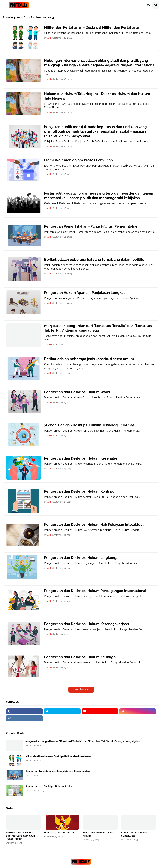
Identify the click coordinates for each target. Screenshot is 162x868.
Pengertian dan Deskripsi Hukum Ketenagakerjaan (86, 624)
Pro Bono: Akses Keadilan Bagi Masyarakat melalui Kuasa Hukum (20, 836)
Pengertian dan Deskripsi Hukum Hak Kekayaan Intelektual (94, 525)
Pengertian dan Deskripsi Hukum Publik (49, 787)
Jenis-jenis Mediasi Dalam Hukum (98, 834)
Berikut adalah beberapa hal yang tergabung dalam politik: (94, 260)
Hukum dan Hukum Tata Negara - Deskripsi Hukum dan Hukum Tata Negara (97, 96)
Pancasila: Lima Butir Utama (61, 833)
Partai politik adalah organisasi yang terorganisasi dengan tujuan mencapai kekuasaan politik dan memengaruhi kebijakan (99, 196)
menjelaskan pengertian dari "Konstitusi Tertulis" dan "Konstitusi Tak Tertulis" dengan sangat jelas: (98, 328)
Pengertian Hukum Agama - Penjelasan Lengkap (85, 293)
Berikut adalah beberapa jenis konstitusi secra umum (89, 359)
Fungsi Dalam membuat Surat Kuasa (135, 834)
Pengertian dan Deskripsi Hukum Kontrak (79, 491)
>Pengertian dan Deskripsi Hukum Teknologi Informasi (90, 425)
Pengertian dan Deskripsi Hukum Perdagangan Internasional (95, 591)
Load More (80, 689)
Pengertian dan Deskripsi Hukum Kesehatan (81, 458)
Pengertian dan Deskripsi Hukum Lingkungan (82, 558)
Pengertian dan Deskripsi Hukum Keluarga (80, 657)
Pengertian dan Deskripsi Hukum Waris (77, 392)
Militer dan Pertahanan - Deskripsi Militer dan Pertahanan (92, 27)
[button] (4, 5)
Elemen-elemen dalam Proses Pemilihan (78, 160)
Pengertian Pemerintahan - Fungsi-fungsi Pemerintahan (91, 226)
